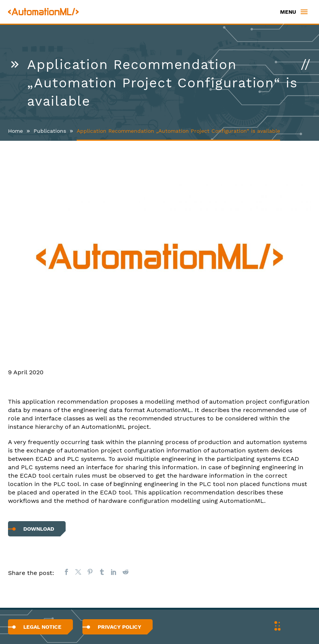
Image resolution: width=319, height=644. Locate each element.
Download (39, 529)
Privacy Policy (119, 627)
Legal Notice (42, 627)
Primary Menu (304, 12)
